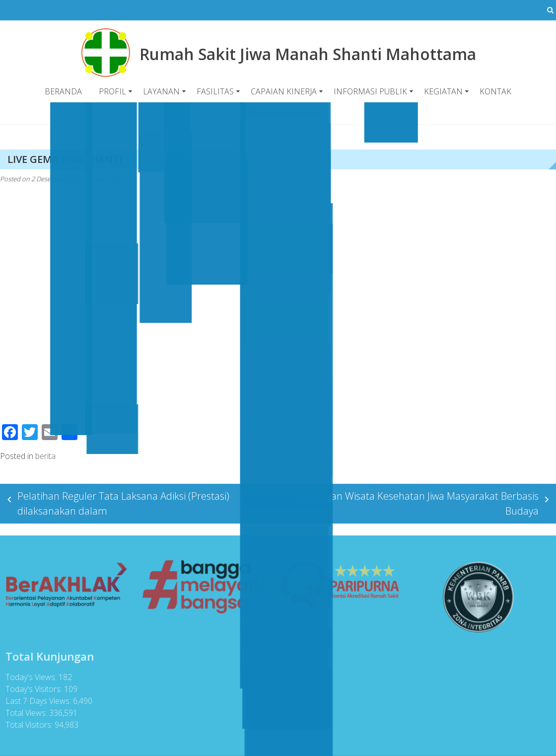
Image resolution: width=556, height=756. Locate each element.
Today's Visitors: (33, 689)
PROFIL (112, 91)
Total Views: (25, 713)
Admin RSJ (106, 179)
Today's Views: (30, 677)
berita (45, 455)
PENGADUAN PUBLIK (281, 113)
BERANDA (63, 91)
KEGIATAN (443, 91)
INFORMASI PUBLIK (370, 91)
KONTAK (495, 91)
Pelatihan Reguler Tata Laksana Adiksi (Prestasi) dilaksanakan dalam (123, 503)
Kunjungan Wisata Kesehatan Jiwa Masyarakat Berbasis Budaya (417, 503)
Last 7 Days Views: (37, 701)
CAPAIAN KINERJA (284, 91)
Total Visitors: (28, 725)
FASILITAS (215, 91)
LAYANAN (161, 91)
